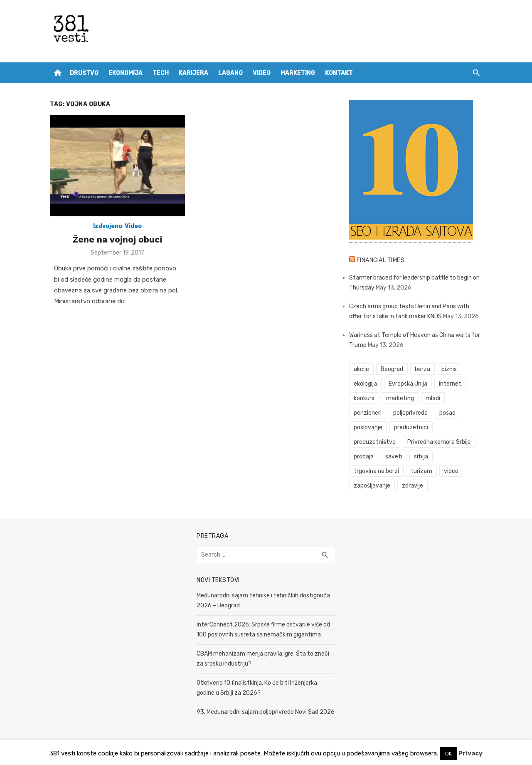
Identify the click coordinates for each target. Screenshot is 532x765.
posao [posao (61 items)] (447, 413)
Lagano (230, 73)
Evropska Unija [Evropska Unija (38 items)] (408, 384)
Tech (161, 73)
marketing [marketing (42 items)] (400, 398)
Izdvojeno (108, 226)
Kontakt (339, 73)
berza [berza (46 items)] (422, 369)
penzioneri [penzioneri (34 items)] (368, 413)
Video (262, 73)
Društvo (84, 73)
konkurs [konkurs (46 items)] (364, 398)
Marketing (298, 73)
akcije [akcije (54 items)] (361, 369)
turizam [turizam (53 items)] (421, 471)
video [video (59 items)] (451, 471)
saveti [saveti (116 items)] (394, 457)
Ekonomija (126, 73)
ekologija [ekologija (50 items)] (365, 384)
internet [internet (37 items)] (450, 384)
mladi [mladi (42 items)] (433, 398)
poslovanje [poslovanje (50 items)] (368, 427)
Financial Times (381, 260)
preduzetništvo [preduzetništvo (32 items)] (375, 442)
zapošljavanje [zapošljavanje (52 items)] (372, 486)
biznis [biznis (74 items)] (449, 369)
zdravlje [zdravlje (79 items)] (413, 486)
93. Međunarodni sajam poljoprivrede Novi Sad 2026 (266, 712)
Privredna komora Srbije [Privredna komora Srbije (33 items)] (439, 442)
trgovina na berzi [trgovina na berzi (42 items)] (376, 471)
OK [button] (448, 754)
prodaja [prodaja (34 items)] (364, 457)
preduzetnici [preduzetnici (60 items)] (411, 427)
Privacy (470, 753)
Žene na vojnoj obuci (117, 239)
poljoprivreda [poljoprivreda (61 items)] (410, 413)
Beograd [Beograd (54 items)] (392, 369)
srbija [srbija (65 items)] (421, 457)
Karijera (193, 73)
